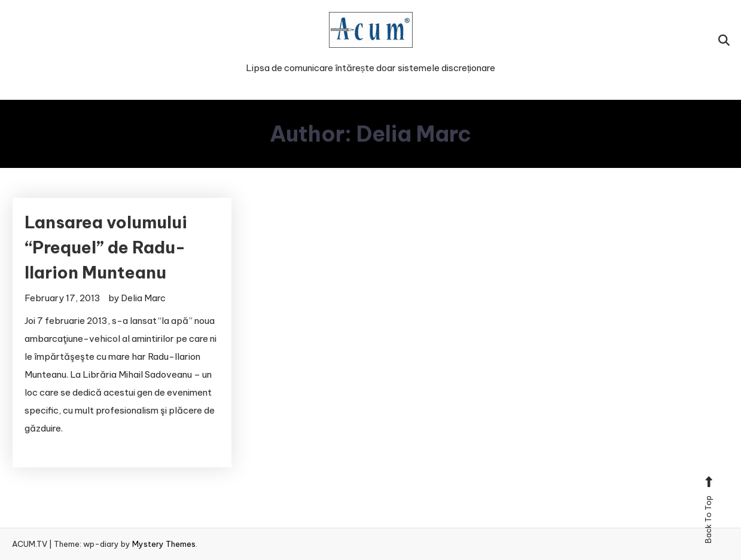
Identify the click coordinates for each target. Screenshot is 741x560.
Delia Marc (143, 298)
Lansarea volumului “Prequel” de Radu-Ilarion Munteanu (106, 247)
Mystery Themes (164, 544)
